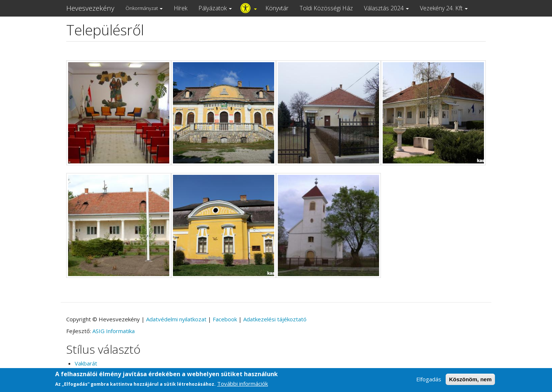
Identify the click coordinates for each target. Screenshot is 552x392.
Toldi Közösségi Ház (326, 8)
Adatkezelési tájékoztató (275, 319)
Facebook (225, 319)
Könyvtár (277, 8)
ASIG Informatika (114, 331)
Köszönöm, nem (470, 380)
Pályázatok (215, 8)
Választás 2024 (386, 8)
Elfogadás (429, 380)
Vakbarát (86, 363)
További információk (243, 385)
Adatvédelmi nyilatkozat (176, 319)
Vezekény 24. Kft (444, 8)
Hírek (181, 8)
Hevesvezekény (90, 8)
